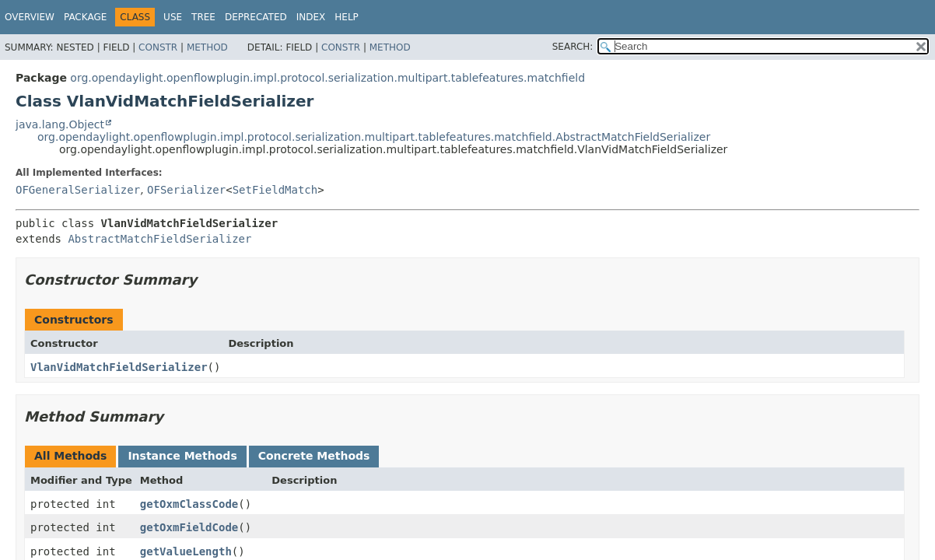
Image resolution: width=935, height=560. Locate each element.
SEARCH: (573, 47)
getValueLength (186, 551)
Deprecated (256, 17)
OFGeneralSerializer (78, 190)
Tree (203, 17)
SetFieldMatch (275, 190)
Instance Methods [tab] (182, 456)
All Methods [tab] (70, 456)
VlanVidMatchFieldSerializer (119, 367)
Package (85, 17)
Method (207, 47)
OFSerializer (186, 190)
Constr (158, 47)
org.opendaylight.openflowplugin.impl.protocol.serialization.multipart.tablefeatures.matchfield (327, 78)
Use (173, 17)
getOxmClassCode (189, 504)
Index (311, 17)
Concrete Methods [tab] (314, 456)
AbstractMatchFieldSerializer (159, 239)
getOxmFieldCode (189, 527)
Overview (30, 17)
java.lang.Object (60, 124)
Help (347, 17)
